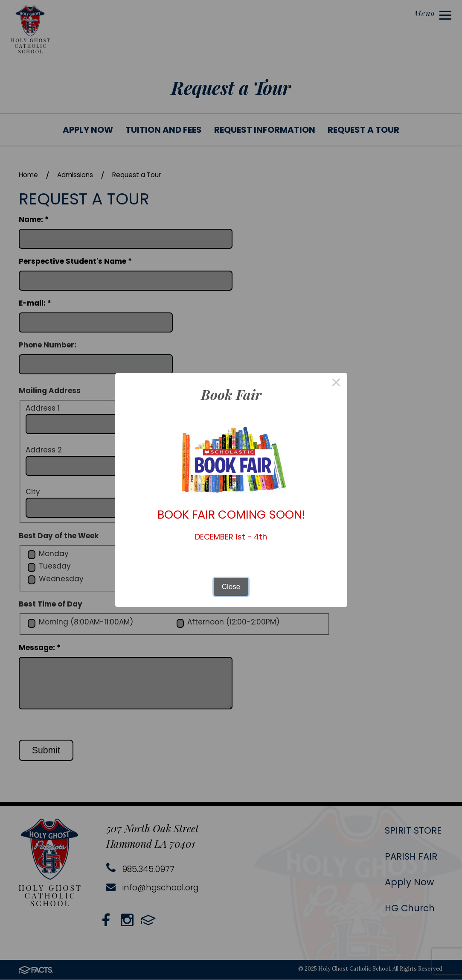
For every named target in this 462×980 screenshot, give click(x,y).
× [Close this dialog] (336, 384)
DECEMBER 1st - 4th (231, 537)
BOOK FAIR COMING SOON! (231, 515)
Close (231, 587)
